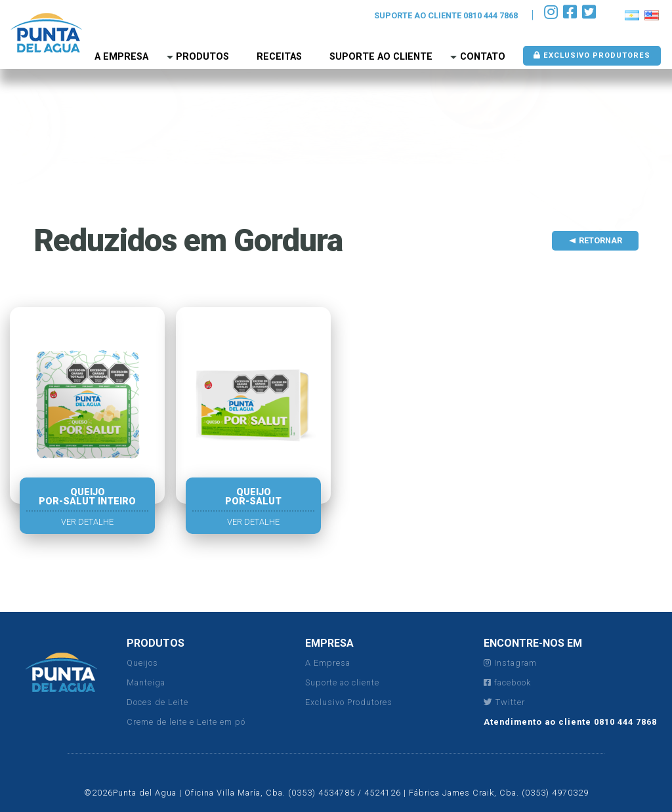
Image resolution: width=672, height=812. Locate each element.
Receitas (279, 57)
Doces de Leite (157, 702)
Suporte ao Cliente (381, 57)
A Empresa (328, 663)
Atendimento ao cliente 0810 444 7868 (570, 722)
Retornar (600, 240)
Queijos (142, 663)
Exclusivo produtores (592, 55)
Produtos (202, 57)
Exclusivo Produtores (349, 702)
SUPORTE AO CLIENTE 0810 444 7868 (446, 15)
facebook (507, 682)
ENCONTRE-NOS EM (533, 643)
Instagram (510, 663)
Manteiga (146, 682)
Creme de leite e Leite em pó (186, 722)
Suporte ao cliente (342, 682)
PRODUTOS (156, 643)
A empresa (121, 57)
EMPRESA (329, 643)
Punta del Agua (46, 33)
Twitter (504, 702)
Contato (483, 57)
